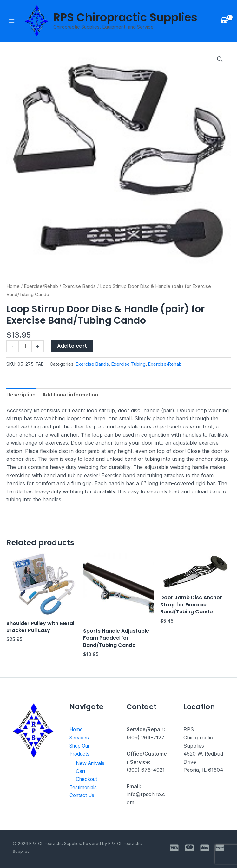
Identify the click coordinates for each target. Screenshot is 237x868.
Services (80, 738)
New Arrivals (92, 763)
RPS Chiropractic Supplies (125, 17)
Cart (81, 771)
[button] (220, 59)
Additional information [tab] (70, 395)
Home (13, 286)
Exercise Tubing (128, 364)
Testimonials (84, 788)
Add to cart (72, 346)
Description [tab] (21, 395)
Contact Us (83, 795)
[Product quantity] (25, 346)
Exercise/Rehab (41, 286)
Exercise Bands (79, 286)
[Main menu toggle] (12, 21)
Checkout (87, 779)
